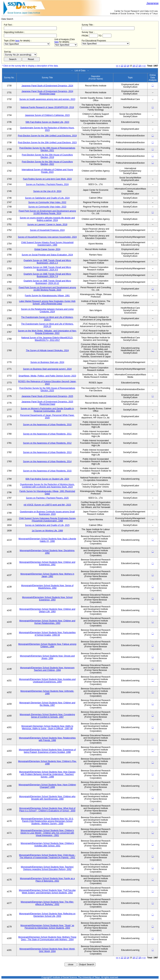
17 (137, 66)
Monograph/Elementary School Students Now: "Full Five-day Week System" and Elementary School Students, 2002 (47, 892)
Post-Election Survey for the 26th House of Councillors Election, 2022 (47, 163)
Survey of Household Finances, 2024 (47, 230)
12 (122, 66)
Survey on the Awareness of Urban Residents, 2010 (47, 425)
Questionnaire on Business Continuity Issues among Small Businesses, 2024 (47, 513)
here (17, 41)
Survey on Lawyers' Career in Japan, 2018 (47, 225)
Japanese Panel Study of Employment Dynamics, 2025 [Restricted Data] (47, 403)
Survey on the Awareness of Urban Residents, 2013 (47, 452)
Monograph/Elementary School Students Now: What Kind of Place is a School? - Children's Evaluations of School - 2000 (47, 810)
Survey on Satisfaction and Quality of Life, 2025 (47, 525)
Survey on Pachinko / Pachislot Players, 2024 (47, 184)
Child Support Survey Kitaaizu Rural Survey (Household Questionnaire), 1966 (47, 244)
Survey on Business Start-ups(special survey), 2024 (47, 369)
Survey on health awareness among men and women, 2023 (47, 99)
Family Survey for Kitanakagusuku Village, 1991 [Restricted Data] (47, 492)
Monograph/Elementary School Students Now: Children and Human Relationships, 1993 (47, 622)
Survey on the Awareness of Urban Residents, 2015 (47, 471)
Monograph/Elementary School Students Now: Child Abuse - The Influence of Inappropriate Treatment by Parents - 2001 (47, 856)
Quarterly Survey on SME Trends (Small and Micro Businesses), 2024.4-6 (47, 268)
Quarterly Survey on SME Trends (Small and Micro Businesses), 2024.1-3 (47, 262)
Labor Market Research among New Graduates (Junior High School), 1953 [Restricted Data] (47, 302)
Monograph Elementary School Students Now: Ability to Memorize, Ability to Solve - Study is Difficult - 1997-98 (47, 727)
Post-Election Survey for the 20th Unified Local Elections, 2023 (47, 143)
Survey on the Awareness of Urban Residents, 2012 (47, 443)
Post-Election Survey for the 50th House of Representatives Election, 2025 (47, 389)
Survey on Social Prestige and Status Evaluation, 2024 (47, 255)
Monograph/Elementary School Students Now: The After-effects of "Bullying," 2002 (47, 903)
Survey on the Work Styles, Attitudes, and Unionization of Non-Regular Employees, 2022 (47, 332)
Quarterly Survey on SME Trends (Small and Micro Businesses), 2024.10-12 (47, 282)
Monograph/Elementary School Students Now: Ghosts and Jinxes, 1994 (47, 657)
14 (128, 66)
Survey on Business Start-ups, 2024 (47, 362)
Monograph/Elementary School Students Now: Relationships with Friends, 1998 (47, 739)
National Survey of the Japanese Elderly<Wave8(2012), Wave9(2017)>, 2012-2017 (47, 339)
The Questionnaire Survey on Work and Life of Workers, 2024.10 (47, 325)
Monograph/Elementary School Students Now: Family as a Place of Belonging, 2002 (47, 880)
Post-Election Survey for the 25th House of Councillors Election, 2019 (47, 156)
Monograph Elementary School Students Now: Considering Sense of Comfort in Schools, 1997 (47, 716)
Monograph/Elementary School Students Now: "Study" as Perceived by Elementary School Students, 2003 (47, 927)
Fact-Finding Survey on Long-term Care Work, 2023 (47, 179)
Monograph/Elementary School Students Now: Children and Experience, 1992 (47, 563)
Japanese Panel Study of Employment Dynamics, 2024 (47, 86)
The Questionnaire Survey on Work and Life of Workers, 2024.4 (47, 318)
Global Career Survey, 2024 (47, 249)
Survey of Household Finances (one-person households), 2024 (47, 237)
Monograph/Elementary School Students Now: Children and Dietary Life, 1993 (47, 610)
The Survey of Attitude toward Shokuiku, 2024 (47, 350)
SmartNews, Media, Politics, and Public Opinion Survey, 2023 (47, 376)
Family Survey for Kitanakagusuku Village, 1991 (47, 296)
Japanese (153, 3)
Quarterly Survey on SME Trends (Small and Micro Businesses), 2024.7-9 (47, 275)
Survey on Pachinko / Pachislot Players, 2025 (47, 498)
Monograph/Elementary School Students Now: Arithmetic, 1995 (47, 692)
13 (125, 66)
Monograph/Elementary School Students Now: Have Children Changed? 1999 (47, 786)
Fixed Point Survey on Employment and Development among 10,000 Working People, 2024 (47, 212)
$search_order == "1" (20, 55)
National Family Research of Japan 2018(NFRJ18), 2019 (47, 107)
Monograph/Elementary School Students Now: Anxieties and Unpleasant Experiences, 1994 (47, 681)
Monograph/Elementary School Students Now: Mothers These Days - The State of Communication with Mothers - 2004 (47, 938)
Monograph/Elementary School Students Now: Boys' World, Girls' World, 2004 (47, 950)
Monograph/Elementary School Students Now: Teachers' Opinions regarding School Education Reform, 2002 (47, 868)
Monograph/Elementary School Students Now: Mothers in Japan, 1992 (47, 575)
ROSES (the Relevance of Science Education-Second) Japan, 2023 (47, 383)
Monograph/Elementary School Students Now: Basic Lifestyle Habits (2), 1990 (47, 540)
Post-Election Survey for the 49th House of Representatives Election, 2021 (47, 149)
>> (144, 66)
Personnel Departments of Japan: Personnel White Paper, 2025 (47, 416)
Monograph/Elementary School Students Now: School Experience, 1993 (47, 599)
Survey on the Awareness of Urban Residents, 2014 (47, 461)
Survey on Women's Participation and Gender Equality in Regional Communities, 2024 (47, 410)
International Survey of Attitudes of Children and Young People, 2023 (47, 171)
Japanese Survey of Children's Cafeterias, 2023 (47, 115)
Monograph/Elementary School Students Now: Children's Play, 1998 (47, 763)
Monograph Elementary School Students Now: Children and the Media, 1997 (47, 704)
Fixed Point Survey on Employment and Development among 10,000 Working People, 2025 (47, 289)
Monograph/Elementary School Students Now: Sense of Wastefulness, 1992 (47, 587)
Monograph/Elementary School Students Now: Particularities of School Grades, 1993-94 (47, 634)
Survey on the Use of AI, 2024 (47, 191)
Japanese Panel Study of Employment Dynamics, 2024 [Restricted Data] (47, 93)
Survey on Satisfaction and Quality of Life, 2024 (47, 198)
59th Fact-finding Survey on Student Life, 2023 (47, 122)
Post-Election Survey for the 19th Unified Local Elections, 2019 (47, 136)
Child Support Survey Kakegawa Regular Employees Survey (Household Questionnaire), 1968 (47, 520)
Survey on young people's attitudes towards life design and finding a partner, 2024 (47, 219)
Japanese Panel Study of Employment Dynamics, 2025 (47, 396)
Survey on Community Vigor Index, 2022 (47, 202)
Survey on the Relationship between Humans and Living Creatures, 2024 (47, 310)
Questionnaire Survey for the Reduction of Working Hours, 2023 (47, 129)
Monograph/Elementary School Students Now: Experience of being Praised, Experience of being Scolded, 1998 (47, 751)
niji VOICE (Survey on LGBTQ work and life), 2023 (47, 505)
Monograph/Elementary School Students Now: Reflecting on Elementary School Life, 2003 (47, 915)
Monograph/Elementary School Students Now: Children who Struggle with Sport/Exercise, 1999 (47, 798)
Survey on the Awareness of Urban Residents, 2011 (47, 434)
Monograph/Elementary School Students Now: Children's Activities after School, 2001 (47, 845)
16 (134, 66)
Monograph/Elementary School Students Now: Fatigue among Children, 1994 (47, 645)
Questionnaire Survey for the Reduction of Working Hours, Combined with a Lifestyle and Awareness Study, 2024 (47, 486)
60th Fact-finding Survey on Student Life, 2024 (47, 479)
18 (140, 66)
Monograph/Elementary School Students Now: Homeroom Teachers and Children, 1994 (47, 669)
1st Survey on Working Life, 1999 (47, 531)
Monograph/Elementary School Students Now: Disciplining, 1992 (47, 552)
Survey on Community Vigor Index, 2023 (47, 207)
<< (117, 66)
